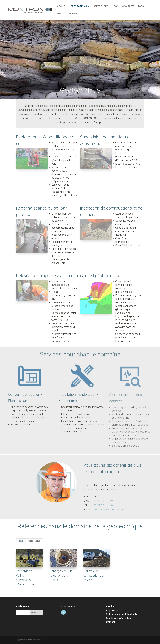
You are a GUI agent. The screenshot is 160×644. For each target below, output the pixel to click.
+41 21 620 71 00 (102, 505)
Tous (21, 541)
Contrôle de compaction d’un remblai (94, 576)
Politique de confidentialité (122, 614)
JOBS (141, 7)
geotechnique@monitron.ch (108, 510)
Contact (111, 622)
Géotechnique (34, 541)
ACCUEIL (62, 7)
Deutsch (72, 14)
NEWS (115, 7)
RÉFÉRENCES (101, 7)
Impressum (113, 610)
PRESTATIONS (79, 7)
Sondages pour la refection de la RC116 (61, 576)
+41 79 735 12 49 (102, 501)
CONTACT (128, 7)
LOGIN (61, 14)
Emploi (110, 606)
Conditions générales (118, 618)
